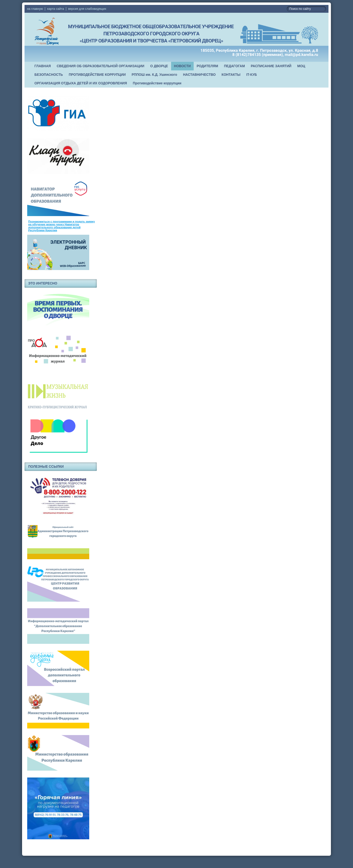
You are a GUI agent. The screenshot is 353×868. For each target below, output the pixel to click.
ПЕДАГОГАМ (234, 66)
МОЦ (301, 66)
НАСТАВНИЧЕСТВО (199, 75)
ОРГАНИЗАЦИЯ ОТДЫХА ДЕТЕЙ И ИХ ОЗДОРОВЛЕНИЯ (81, 83)
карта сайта (56, 9)
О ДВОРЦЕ (159, 66)
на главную (35, 9)
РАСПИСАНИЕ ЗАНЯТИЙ (271, 66)
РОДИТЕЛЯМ (207, 66)
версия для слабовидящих (87, 9)
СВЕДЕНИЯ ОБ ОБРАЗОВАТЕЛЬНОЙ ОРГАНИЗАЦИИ (101, 66)
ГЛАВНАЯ (43, 66)
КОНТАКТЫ (231, 75)
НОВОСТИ (183, 66)
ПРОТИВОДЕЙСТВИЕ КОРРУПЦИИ (97, 75)
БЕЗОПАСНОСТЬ (49, 75)
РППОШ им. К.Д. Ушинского (154, 75)
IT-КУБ (252, 75)
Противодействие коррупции (157, 83)
